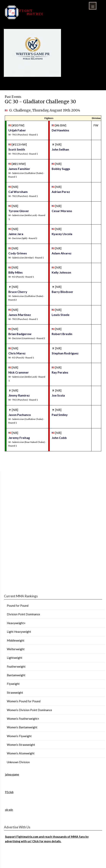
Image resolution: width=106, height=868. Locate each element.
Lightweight (15, 658)
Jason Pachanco (20, 415)
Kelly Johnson (61, 272)
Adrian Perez (61, 192)
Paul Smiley (60, 415)
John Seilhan (60, 149)
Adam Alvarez (62, 253)
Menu (93, 6)
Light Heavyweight (19, 632)
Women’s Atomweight (21, 753)
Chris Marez (17, 353)
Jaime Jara (16, 234)
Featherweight (16, 666)
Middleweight (16, 640)
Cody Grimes (18, 253)
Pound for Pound (18, 606)
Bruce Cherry (18, 292)
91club (9, 792)
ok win (9, 810)
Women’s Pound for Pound (24, 701)
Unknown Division (18, 762)
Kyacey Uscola (62, 234)
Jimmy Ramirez (19, 395)
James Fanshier (19, 169)
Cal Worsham (18, 192)
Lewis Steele (61, 315)
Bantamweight (16, 675)
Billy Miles (16, 272)
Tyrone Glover (19, 211)
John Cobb (59, 438)
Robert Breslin (62, 334)
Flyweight (13, 684)
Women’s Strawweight (21, 745)
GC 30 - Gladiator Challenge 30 (40, 102)
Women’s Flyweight (19, 736)
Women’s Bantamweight (22, 727)
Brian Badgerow (20, 334)
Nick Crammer (19, 372)
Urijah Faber (17, 130)
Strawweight (15, 693)
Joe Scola (58, 395)
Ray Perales (60, 372)
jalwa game (12, 774)
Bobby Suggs (61, 169)
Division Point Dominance (23, 614)
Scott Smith (17, 149)
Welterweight (16, 649)
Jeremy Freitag (19, 438)
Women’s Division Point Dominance (29, 710)
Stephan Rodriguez (65, 353)
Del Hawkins (60, 130)
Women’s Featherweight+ (23, 719)
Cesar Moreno (62, 211)
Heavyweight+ (16, 623)
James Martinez (20, 315)
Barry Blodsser (62, 292)
